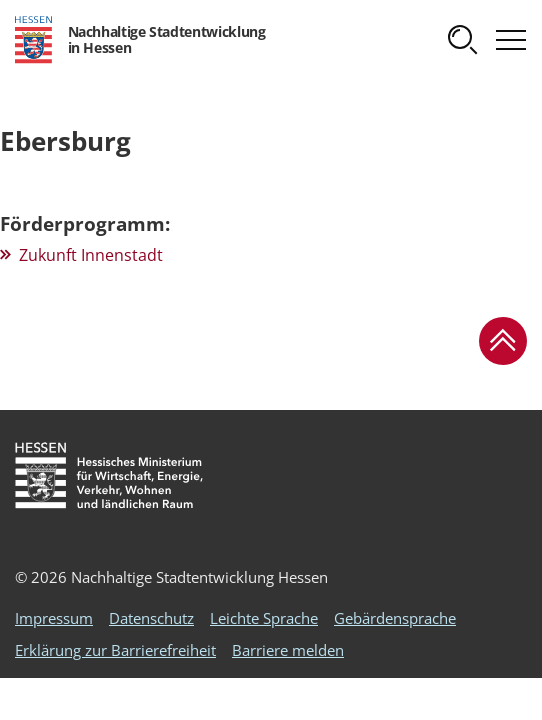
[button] (463, 40)
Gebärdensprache (395, 618)
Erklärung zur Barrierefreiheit (115, 650)
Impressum (54, 618)
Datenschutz (151, 618)
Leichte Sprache (264, 618)
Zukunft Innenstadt (91, 255)
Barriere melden (288, 650)
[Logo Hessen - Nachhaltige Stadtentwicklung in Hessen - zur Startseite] (140, 40)
